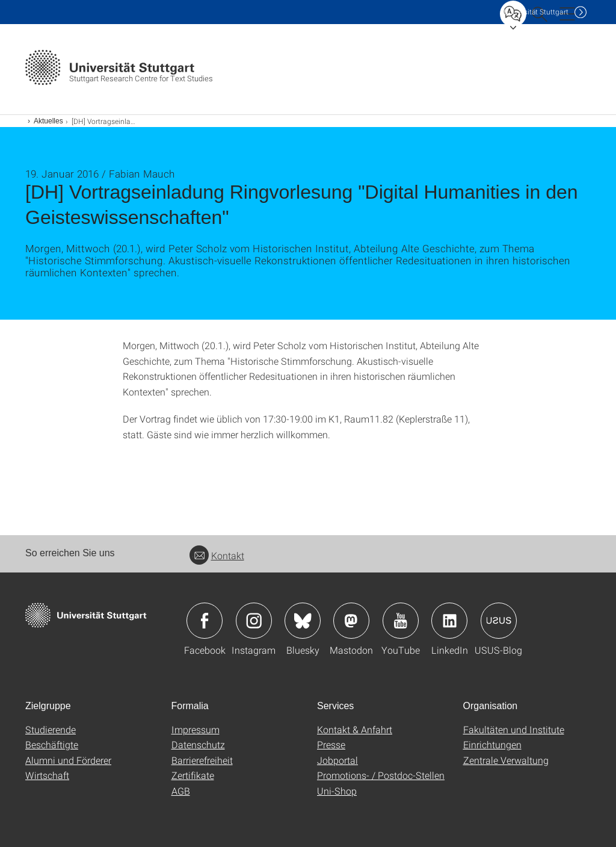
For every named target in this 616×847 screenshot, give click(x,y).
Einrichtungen (492, 744)
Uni (536, 12)
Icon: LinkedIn (449, 621)
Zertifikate (193, 775)
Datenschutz (198, 744)
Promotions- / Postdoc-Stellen (381, 775)
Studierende (51, 729)
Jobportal (337, 760)
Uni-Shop (337, 791)
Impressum (196, 729)
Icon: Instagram (254, 621)
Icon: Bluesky (303, 621)
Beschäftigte (52, 744)
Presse (331, 744)
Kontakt (217, 555)
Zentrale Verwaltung (506, 760)
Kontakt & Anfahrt (355, 729)
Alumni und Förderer (68, 760)
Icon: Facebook (205, 621)
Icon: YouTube (401, 621)
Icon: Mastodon (351, 621)
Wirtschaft (47, 775)
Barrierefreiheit (202, 760)
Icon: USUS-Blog (499, 621)
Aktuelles (48, 121)
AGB (181, 791)
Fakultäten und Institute (514, 729)
